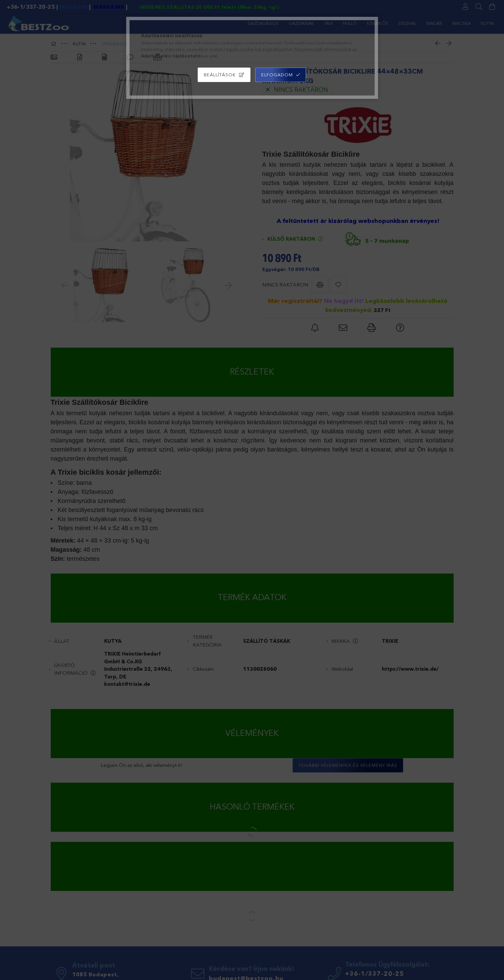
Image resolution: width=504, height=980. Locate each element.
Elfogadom (277, 75)
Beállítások (220, 75)
